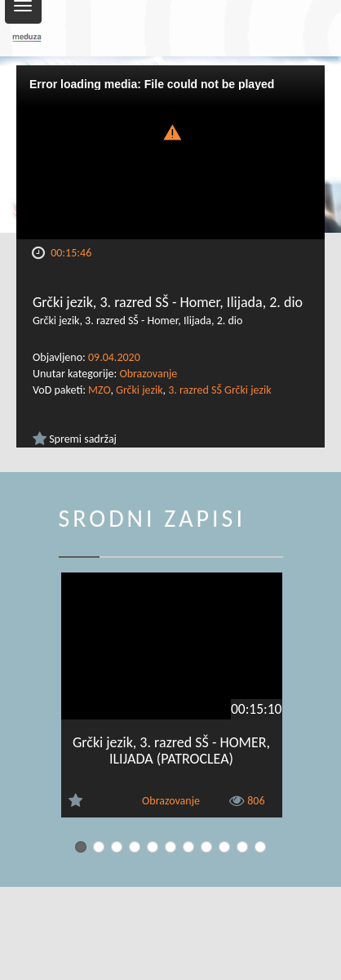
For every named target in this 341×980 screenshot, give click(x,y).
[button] (170, 131)
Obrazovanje (148, 374)
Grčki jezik (139, 390)
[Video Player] (170, 152)
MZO (99, 390)
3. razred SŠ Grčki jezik (219, 390)
